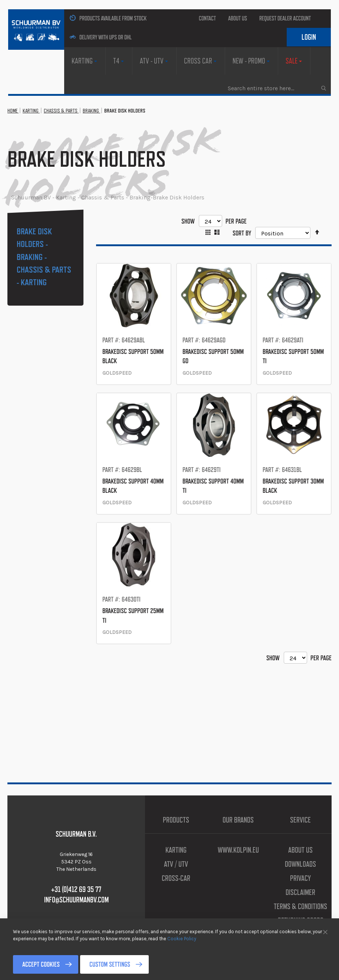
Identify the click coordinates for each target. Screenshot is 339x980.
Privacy (300, 878)
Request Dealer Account (285, 18)
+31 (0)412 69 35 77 (76, 889)
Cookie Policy (182, 938)
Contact (207, 18)
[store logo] (36, 30)
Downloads (300, 864)
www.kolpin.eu (238, 850)
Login (309, 37)
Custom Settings (110, 964)
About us (238, 18)
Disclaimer (300, 892)
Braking (91, 111)
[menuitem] (85, 61)
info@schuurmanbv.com (76, 900)
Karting (31, 111)
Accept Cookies (41, 964)
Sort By (242, 233)
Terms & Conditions (300, 906)
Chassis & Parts (61, 111)
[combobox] (277, 88)
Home (13, 111)
